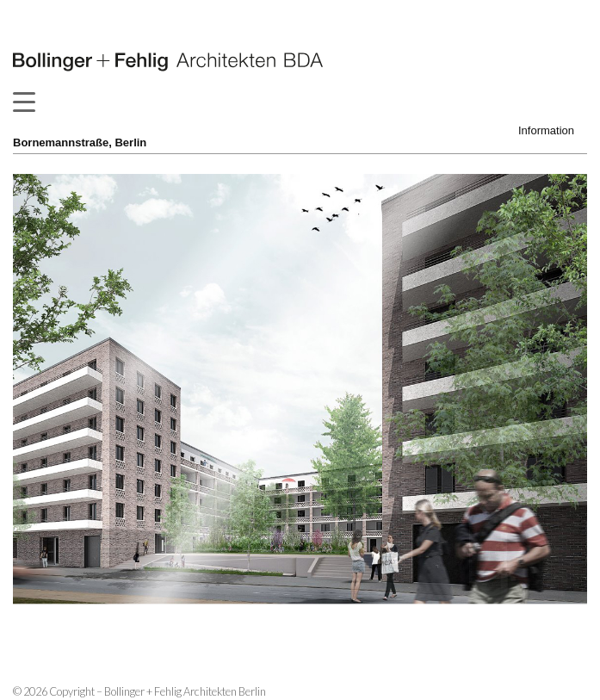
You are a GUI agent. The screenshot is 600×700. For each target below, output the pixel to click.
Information (546, 130)
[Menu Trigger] (24, 102)
